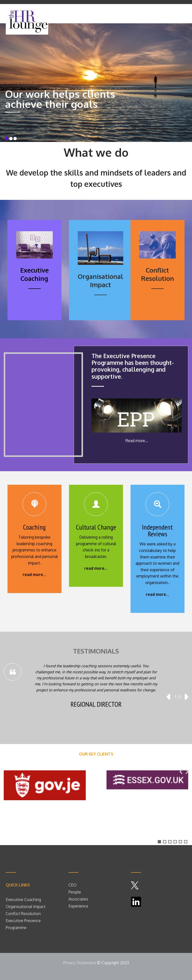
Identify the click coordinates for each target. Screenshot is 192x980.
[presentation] (168, 697)
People (75, 892)
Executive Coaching (23, 900)
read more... (34, 575)
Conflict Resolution (23, 914)
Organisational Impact (26, 907)
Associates (78, 899)
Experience (78, 906)
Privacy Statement (80, 963)
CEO (72, 885)
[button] (159, 842)
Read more (135, 441)
